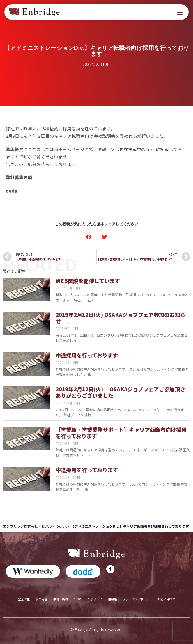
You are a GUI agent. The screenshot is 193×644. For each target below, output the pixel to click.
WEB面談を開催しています (88, 281)
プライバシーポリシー (137, 599)
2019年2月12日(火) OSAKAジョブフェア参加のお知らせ (120, 318)
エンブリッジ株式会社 (20, 526)
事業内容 (41, 599)
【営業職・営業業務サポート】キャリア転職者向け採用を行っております (121, 433)
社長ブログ (95, 599)
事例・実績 (60, 599)
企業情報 (24, 599)
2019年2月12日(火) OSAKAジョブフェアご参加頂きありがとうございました (120, 392)
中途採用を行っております (87, 355)
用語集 (112, 599)
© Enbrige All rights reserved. (96, 629)
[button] (179, 12)
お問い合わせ (166, 599)
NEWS (47, 526)
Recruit (61, 526)
